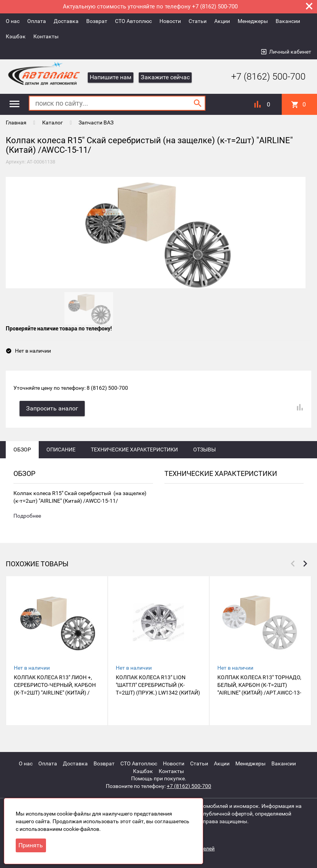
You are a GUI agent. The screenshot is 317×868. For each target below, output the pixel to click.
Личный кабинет (290, 52)
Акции (222, 21)
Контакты (46, 36)
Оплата (37, 21)
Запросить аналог (54, 410)
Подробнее (27, 518)
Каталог (53, 123)
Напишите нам (111, 77)
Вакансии (288, 21)
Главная (16, 123)
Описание (61, 451)
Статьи (198, 21)
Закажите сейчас (165, 77)
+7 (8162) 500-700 (263, 77)
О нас (13, 21)
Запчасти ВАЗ (96, 123)
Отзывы (204, 451)
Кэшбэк (16, 36)
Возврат (97, 21)
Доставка (66, 21)
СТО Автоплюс (133, 21)
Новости (170, 21)
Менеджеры (253, 21)
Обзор (22, 451)
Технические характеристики (134, 451)
